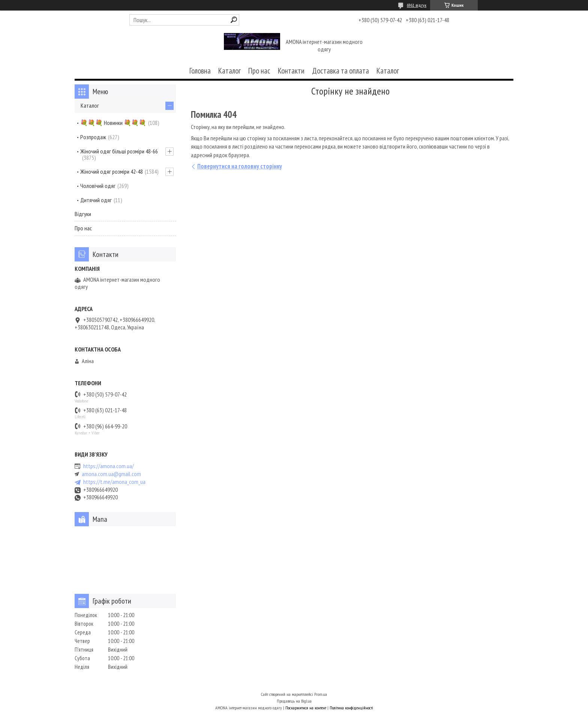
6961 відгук (417, 5)
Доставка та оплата (340, 71)
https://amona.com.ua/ (109, 466)
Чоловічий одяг (98, 186)
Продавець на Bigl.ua (294, 701)
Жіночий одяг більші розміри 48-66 (119, 151)
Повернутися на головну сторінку (240, 166)
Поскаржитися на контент (306, 708)
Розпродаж (93, 137)
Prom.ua (321, 694)
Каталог (229, 71)
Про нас (259, 71)
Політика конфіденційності (351, 708)
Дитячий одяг (96, 200)
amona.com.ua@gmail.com (111, 474)
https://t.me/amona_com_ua (114, 482)
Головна (200, 71)
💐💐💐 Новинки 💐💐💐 (113, 123)
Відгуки (83, 214)
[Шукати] (234, 20)
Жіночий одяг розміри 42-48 (112, 171)
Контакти (291, 71)
